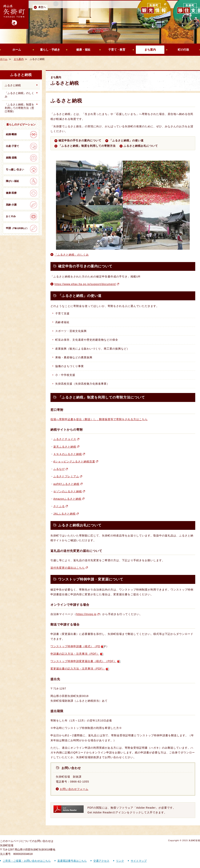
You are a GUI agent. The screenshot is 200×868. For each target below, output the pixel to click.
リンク (120, 861)
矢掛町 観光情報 (154, 15)
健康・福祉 (83, 50)
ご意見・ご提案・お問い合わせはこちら (27, 861)
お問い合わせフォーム (74, 789)
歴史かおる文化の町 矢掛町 (14, 15)
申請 (17, 228)
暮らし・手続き (50, 50)
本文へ (42, 7)
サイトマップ (139, 861)
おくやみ (11, 216)
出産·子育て (12, 146)
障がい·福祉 (12, 181)
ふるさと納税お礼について (141, 146)
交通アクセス (101, 861)
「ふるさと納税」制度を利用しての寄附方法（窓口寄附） (19, 108)
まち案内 (150, 50)
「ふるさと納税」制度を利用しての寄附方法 (87, 146)
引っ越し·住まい (15, 169)
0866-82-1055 (80, 782)
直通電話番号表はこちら (72, 861)
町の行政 (183, 50)
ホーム (17, 50)
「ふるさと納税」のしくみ (72, 255)
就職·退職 (11, 158)
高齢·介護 (11, 205)
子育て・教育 (117, 50)
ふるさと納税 (13, 85)
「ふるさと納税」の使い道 (126, 140)
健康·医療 (11, 193)
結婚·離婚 (11, 134)
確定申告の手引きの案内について (80, 140)
